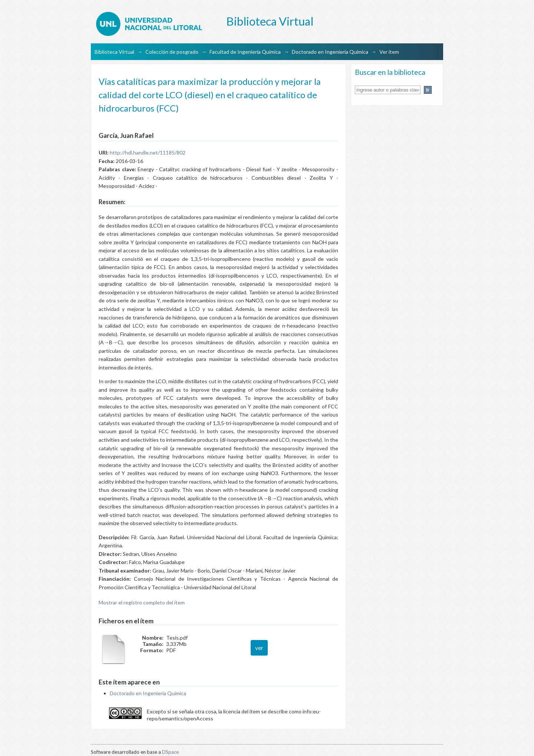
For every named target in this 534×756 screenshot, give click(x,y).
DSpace (170, 752)
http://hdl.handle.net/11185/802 (148, 152)
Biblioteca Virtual (114, 52)
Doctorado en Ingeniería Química (330, 52)
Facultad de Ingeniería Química (245, 52)
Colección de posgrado (172, 52)
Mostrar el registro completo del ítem (142, 602)
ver (259, 648)
